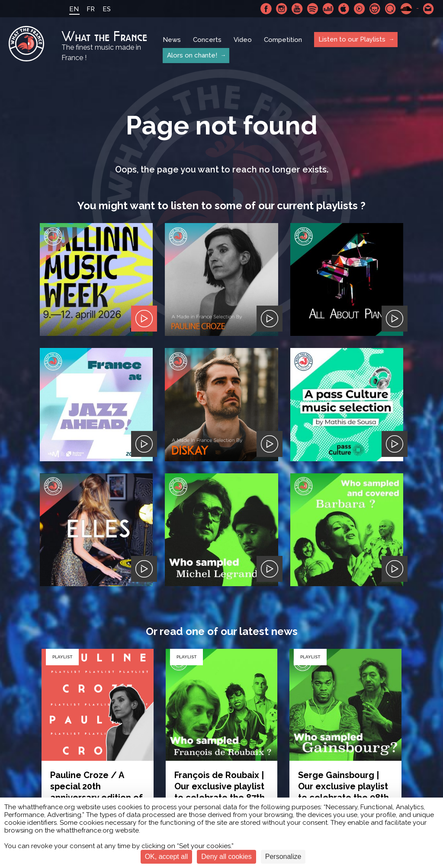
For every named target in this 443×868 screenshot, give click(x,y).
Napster (375, 9)
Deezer (328, 9)
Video (243, 40)
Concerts (207, 40)
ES (107, 9)
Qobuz (391, 9)
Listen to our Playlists (352, 39)
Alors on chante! (192, 55)
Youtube (297, 9)
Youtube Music (360, 9)
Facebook (266, 9)
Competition (283, 40)
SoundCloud (406, 9)
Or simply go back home (222, 721)
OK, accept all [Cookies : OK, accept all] (167, 857)
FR (91, 9)
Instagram (282, 9)
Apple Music (344, 9)
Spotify (313, 9)
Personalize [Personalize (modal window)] (283, 857)
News (172, 40)
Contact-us (429, 9)
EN (74, 9)
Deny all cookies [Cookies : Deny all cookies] (226, 857)
